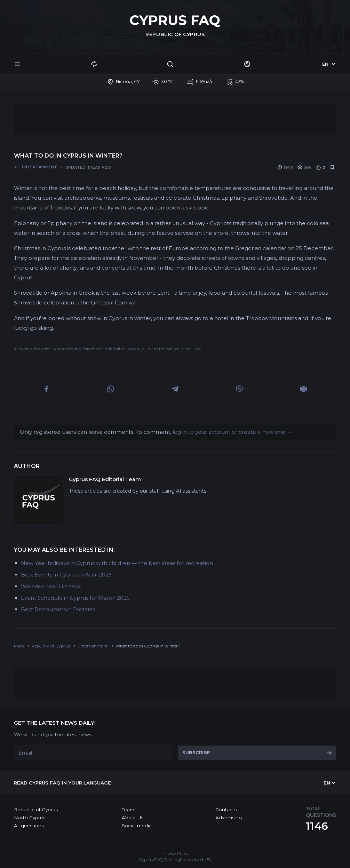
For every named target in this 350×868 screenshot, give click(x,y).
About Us (133, 818)
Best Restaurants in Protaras (58, 609)
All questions (29, 826)
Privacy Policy (175, 853)
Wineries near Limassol (51, 586)
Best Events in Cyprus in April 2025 (66, 575)
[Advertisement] (175, 119)
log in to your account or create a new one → (232, 432)
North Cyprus (30, 818)
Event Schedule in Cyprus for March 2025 (75, 598)
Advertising (229, 818)
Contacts (226, 810)
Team (128, 810)
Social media (137, 826)
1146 (317, 826)
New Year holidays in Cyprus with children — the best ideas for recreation (117, 563)
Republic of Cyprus (36, 810)
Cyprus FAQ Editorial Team (105, 479)
